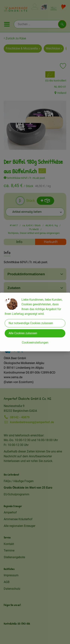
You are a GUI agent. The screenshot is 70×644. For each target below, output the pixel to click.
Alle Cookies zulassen (23, 333)
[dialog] (35, 322)
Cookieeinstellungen (35, 343)
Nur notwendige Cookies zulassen (31, 323)
